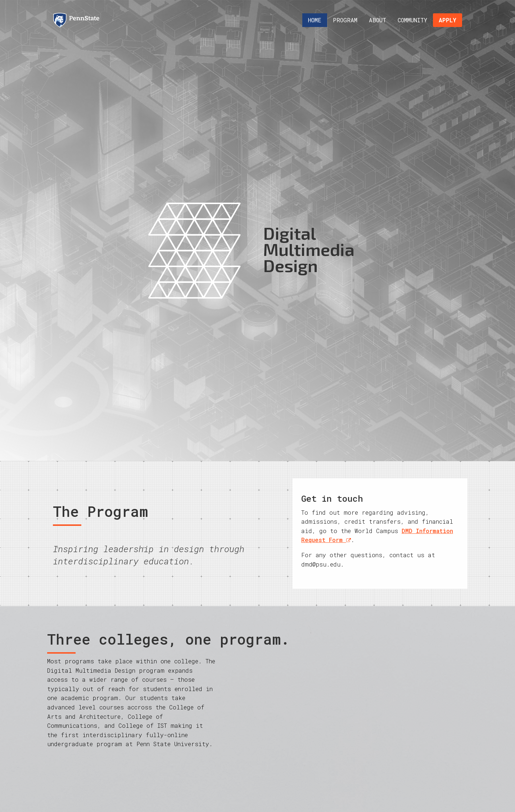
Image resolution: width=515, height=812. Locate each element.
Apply (448, 20)
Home (315, 20)
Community (412, 20)
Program (345, 20)
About (378, 20)
